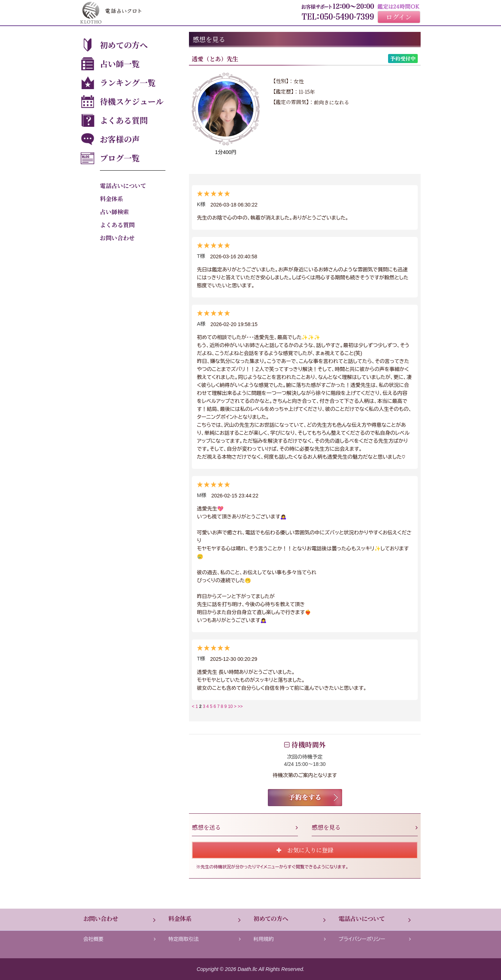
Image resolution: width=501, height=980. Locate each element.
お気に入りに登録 (305, 850)
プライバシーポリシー (375, 939)
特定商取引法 (205, 939)
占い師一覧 (120, 64)
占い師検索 (114, 212)
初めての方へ (124, 45)
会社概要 (119, 939)
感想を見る (365, 827)
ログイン (399, 17)
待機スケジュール (132, 101)
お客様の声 (120, 139)
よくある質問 (124, 120)
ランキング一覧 (128, 82)
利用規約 (290, 939)
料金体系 (111, 199)
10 (230, 706)
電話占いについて (123, 186)
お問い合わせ (117, 238)
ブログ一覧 (120, 158)
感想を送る (245, 827)
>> (240, 706)
